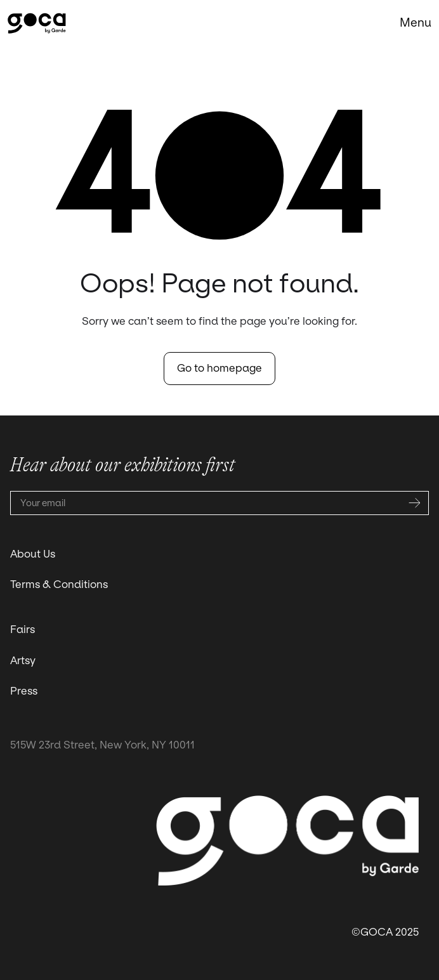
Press (24, 691)
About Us (33, 554)
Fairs (23, 630)
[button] (416, 23)
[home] (37, 23)
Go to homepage (219, 368)
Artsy (23, 661)
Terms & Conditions (59, 585)
